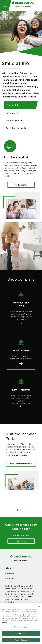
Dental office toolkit (16, 128)
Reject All (21, 634)
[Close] (39, 607)
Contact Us (12, 579)
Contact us (21, 541)
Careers (10, 573)
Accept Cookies (21, 641)
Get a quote (12, 113)
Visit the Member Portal (21, 464)
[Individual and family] (21, 309)
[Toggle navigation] (4, 5)
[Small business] (21, 352)
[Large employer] (21, 395)
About (9, 568)
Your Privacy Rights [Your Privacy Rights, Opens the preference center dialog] (21, 628)
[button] (18, 510)
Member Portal (14, 121)
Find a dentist (21, 185)
